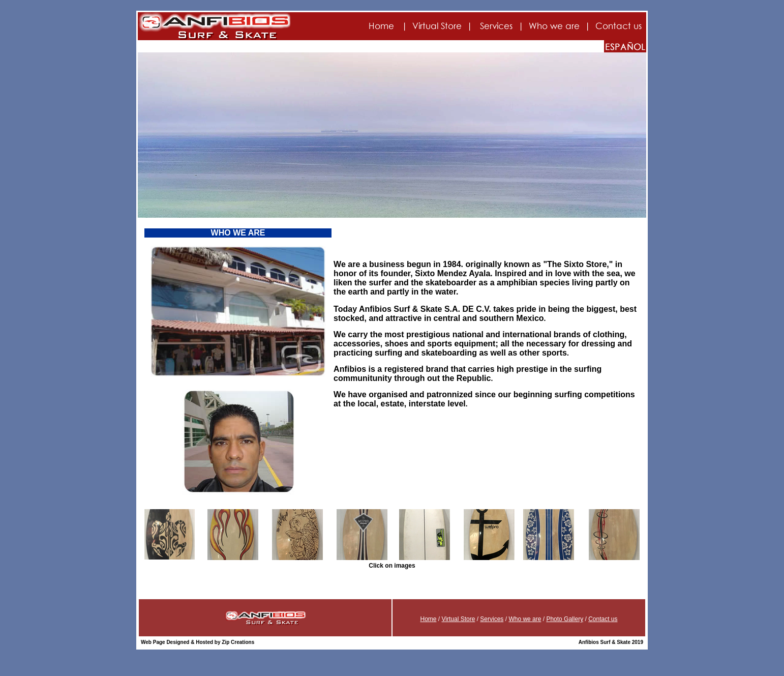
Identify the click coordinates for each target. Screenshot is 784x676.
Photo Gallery (565, 619)
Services (492, 619)
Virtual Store (459, 619)
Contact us (603, 619)
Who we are (525, 619)
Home (428, 619)
